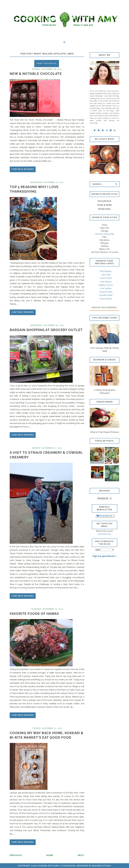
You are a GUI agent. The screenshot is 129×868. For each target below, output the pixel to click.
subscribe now (104, 534)
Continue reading (23, 169)
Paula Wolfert (106, 299)
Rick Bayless (106, 271)
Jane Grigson (106, 282)
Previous (16, 855)
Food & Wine (104, 205)
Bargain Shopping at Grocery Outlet (46, 330)
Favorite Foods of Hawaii (34, 614)
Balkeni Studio (102, 866)
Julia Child (106, 275)
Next (81, 855)
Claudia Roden (106, 295)
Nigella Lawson (106, 285)
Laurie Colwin (106, 278)
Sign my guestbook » (104, 556)
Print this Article (47, 63)
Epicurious (105, 201)
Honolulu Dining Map (105, 234)
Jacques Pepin (106, 292)
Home (50, 855)
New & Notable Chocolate (36, 74)
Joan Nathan (106, 288)
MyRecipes (105, 209)
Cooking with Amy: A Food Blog (56, 866)
